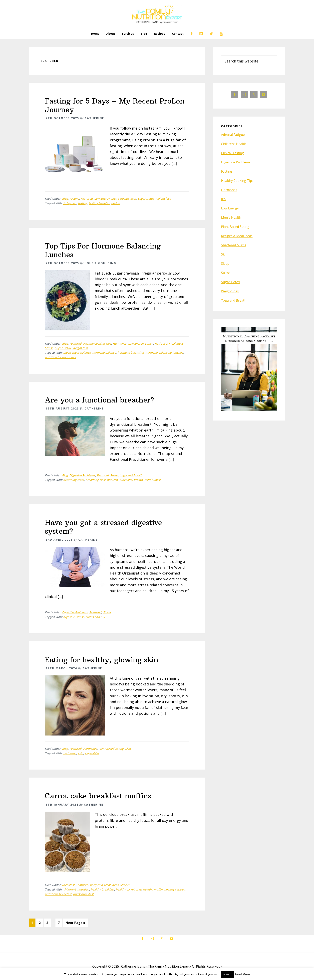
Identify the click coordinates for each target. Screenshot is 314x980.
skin (81, 753)
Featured (87, 199)
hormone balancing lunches (164, 353)
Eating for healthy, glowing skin (102, 660)
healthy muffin (153, 889)
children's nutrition (76, 889)
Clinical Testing (232, 153)
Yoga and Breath (131, 475)
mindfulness (153, 480)
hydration (70, 753)
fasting (83, 203)
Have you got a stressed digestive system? (103, 527)
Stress (49, 348)
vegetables (92, 753)
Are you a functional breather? (100, 400)
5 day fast (70, 203)
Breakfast (68, 885)
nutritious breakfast (58, 894)
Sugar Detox (146, 199)
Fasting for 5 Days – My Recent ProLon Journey (115, 105)
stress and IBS (95, 617)
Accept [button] (227, 974)
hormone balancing (131, 353)
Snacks (125, 885)
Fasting (74, 199)
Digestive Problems (82, 475)
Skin (133, 199)
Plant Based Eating (111, 749)
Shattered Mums (234, 245)
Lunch (149, 344)
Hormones (120, 344)
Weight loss (163, 199)
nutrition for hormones (60, 357)
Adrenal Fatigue (233, 135)
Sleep (225, 264)
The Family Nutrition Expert (157, 14)
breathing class (74, 480)
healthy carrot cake (129, 889)
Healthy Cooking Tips (97, 344)
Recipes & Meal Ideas (169, 344)
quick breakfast (83, 894)
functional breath (131, 480)
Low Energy (102, 199)
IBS (224, 199)
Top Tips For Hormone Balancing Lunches (103, 250)
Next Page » (75, 924)
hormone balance (104, 353)
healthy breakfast (102, 889)
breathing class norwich (102, 480)
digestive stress (74, 617)
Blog (65, 199)
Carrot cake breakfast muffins (98, 796)
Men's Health (120, 199)
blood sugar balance (77, 353)
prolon (116, 203)
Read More (242, 974)
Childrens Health (234, 144)
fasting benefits (99, 203)
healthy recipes (175, 889)
